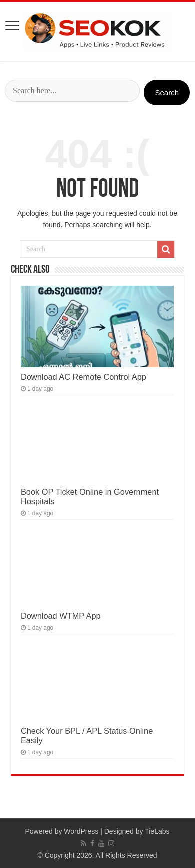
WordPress (81, 831)
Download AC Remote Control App (84, 377)
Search (167, 92)
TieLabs (157, 831)
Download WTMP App (61, 616)
